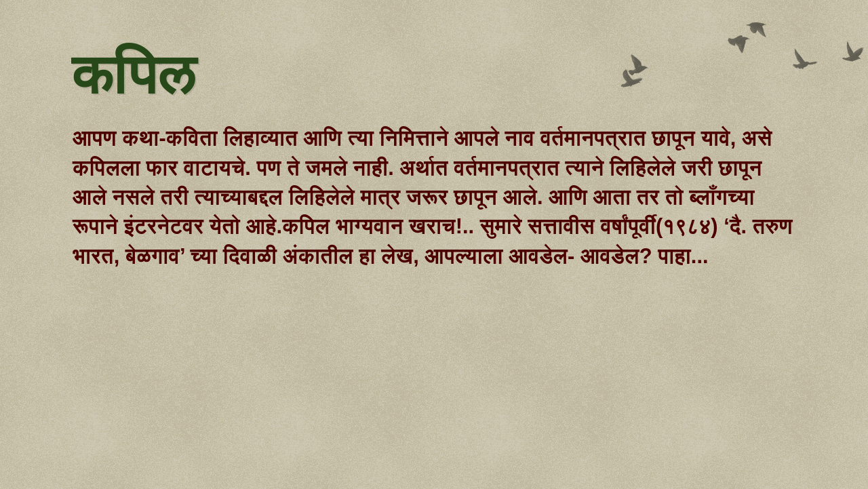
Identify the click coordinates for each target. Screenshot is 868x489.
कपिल (133, 77)
